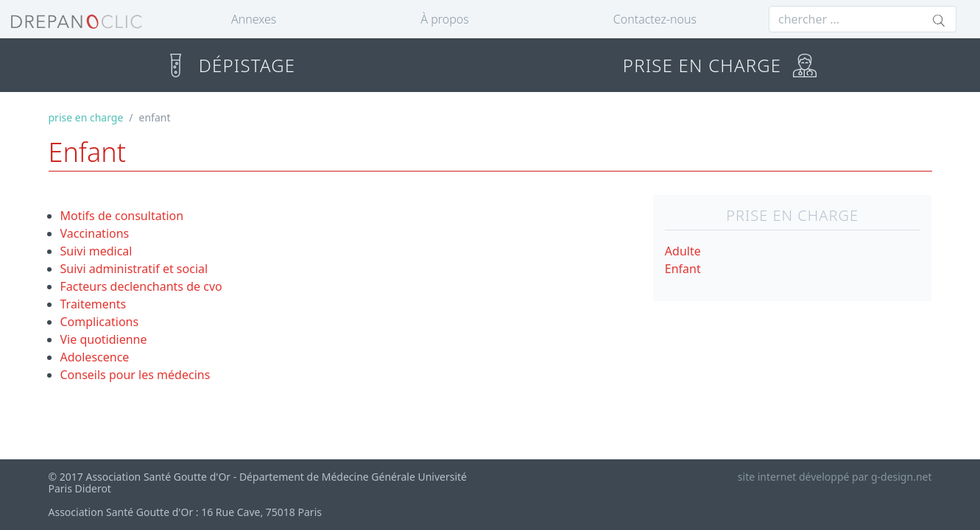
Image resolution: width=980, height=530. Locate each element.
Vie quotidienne (104, 339)
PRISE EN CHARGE (720, 65)
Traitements (94, 304)
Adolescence (95, 357)
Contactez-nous (655, 19)
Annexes (254, 19)
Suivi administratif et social (134, 269)
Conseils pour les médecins (135, 375)
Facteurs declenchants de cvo (141, 286)
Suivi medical (96, 251)
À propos (444, 19)
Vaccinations (95, 233)
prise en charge (86, 117)
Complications (100, 322)
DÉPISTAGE (229, 65)
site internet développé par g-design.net (835, 477)
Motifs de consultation (122, 216)
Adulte (683, 251)
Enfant (683, 269)
